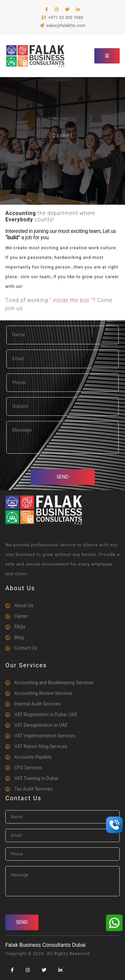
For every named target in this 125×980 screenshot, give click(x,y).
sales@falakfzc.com (62, 25)
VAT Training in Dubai (36, 778)
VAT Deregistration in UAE (41, 725)
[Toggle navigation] (107, 56)
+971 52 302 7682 (62, 17)
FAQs (20, 627)
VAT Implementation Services (45, 736)
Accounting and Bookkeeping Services (54, 683)
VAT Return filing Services (41, 746)
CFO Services (28, 768)
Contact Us (26, 648)
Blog (19, 637)
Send (62, 477)
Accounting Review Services (43, 693)
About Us (24, 605)
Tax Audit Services (33, 789)
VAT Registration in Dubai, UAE (46, 714)
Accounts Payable (33, 757)
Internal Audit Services (37, 704)
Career (21, 616)
